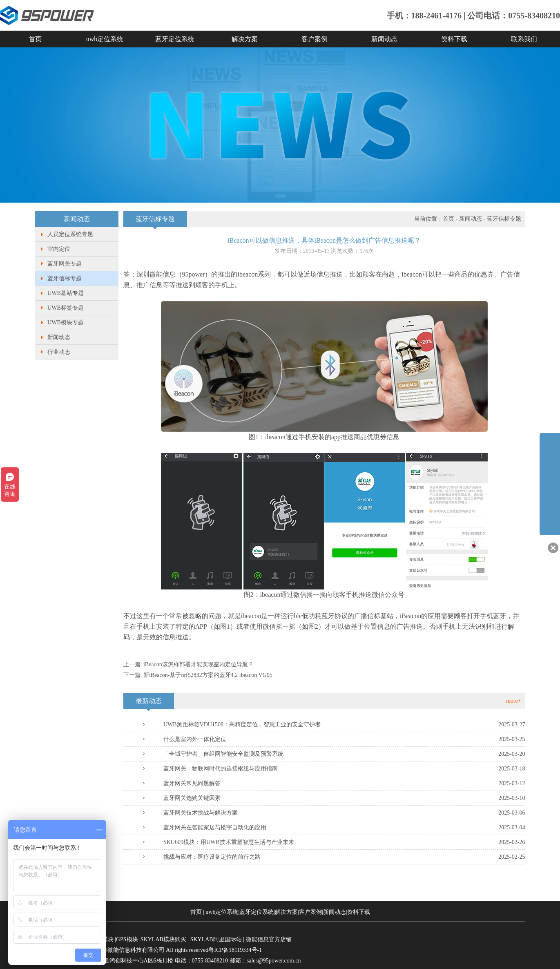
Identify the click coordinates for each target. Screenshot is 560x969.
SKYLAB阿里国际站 (216, 939)
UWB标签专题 (66, 308)
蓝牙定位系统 (175, 39)
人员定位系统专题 (70, 234)
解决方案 (245, 39)
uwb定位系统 (105, 39)
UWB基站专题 (66, 293)
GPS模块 (127, 939)
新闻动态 (384, 39)
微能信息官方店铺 (269, 939)
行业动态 (59, 352)
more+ (514, 701)
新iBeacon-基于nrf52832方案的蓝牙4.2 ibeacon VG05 (208, 675)
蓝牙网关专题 (65, 264)
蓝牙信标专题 (65, 278)
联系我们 (524, 39)
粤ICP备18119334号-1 (235, 950)
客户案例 (315, 39)
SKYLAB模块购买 (163, 939)
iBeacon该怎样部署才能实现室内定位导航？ (199, 664)
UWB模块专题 (66, 323)
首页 (35, 39)
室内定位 (59, 249)
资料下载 (454, 39)
